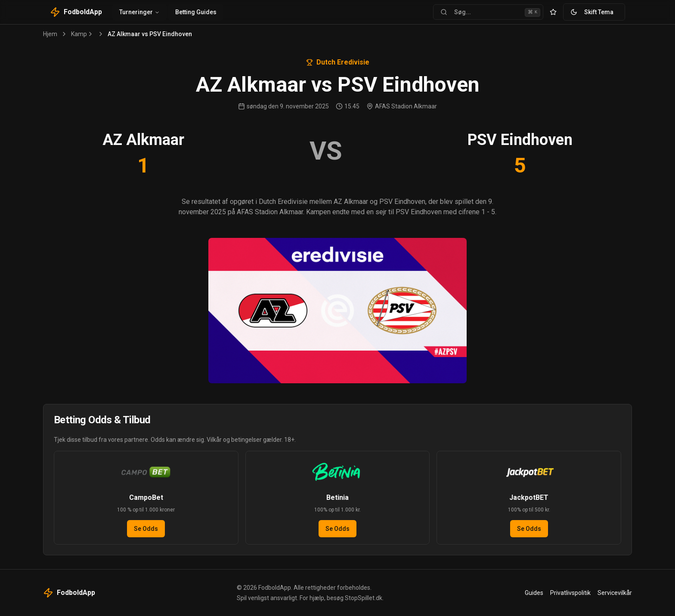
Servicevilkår (615, 593)
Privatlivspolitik (570, 593)
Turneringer (139, 12)
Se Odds (146, 529)
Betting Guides (196, 12)
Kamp (79, 34)
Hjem (50, 34)
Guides (534, 593)
